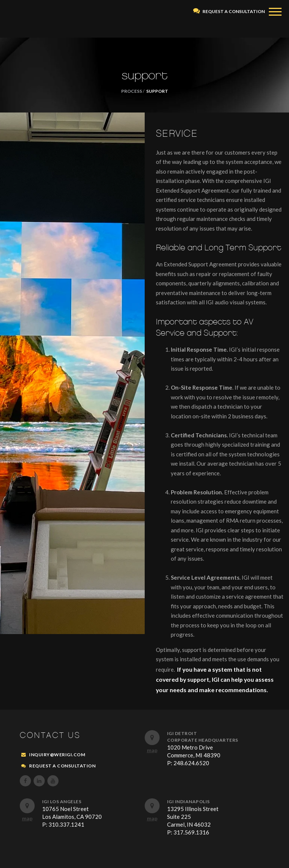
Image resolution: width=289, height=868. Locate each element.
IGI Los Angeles (62, 802)
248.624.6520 (191, 763)
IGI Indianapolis (189, 802)
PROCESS (132, 91)
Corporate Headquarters (203, 740)
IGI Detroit (182, 733)
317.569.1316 (191, 832)
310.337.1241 (66, 824)
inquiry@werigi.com (57, 755)
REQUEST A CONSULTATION (229, 11)
